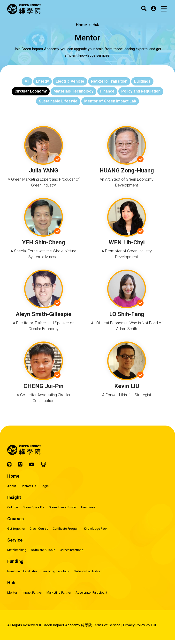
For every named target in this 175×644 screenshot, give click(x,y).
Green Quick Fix (33, 507)
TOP (152, 625)
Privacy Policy (134, 625)
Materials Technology (73, 91)
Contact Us (28, 486)
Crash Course (39, 529)
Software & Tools (43, 550)
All (27, 81)
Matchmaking (17, 550)
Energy (42, 81)
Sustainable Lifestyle (58, 101)
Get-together (16, 529)
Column (13, 507)
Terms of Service (107, 625)
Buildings (142, 81)
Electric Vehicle (70, 81)
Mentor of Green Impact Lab (110, 101)
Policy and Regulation (141, 91)
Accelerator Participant (91, 593)
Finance (107, 91)
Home (81, 25)
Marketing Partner (59, 593)
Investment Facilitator (22, 571)
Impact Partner (32, 593)
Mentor (12, 593)
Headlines (88, 507)
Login (45, 486)
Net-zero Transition (109, 81)
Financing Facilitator (56, 571)
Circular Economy (31, 91)
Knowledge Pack (96, 529)
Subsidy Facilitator (87, 571)
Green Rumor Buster (63, 507)
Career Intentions (72, 550)
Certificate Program (66, 529)
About (12, 486)
